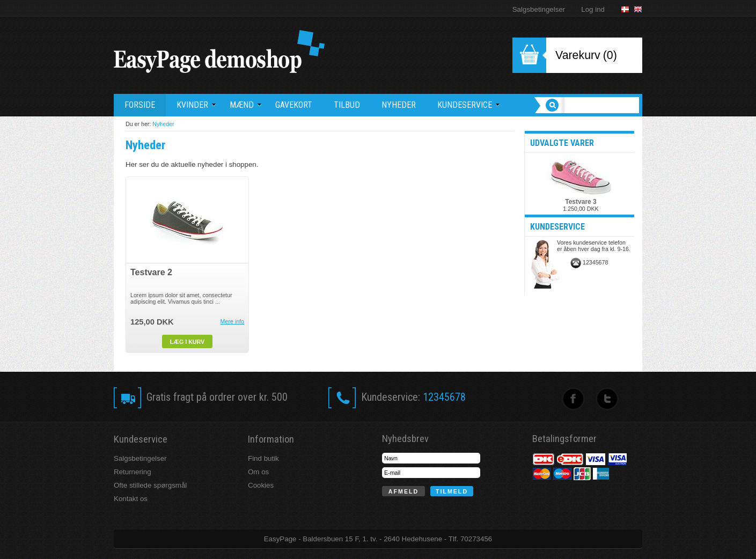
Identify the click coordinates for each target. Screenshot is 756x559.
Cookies (261, 485)
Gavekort (294, 105)
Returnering (133, 472)
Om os (258, 472)
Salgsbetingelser (539, 9)
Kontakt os (131, 499)
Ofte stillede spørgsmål (150, 485)
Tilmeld (452, 491)
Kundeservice (469, 105)
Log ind (593, 9)
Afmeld (403, 491)
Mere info (232, 321)
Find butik (263, 458)
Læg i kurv (187, 342)
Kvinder (196, 105)
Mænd (246, 105)
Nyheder (163, 124)
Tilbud (347, 105)
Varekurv (578, 55)
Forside (140, 105)
